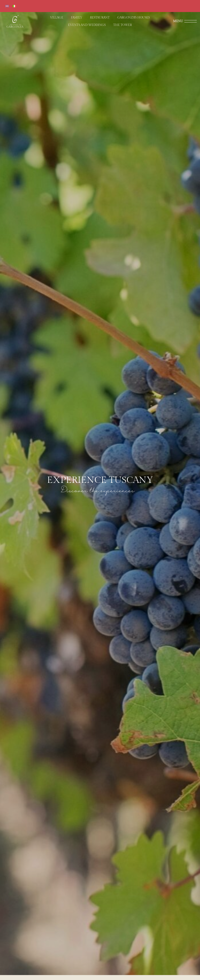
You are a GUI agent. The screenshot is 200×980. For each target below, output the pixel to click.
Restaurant (100, 18)
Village (57, 18)
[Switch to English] (7, 6)
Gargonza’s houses (134, 18)
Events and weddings (87, 25)
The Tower (123, 25)
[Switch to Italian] (14, 6)
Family (77, 18)
